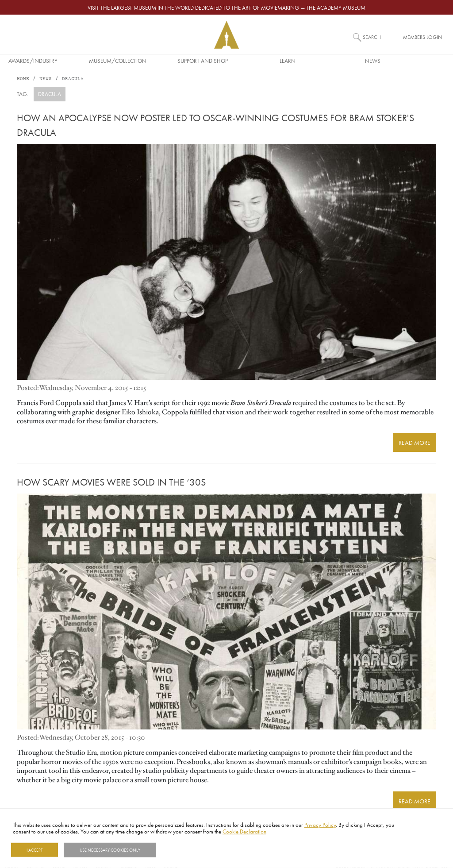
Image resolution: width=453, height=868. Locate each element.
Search (372, 37)
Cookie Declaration (244, 831)
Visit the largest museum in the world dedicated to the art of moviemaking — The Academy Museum (226, 8)
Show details (179, 850)
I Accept (35, 850)
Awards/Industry (57, 61)
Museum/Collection (142, 61)
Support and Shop (226, 61)
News (397, 61)
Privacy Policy (320, 825)
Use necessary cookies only (110, 850)
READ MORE (418, 440)
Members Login (422, 37)
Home (23, 79)
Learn (311, 61)
